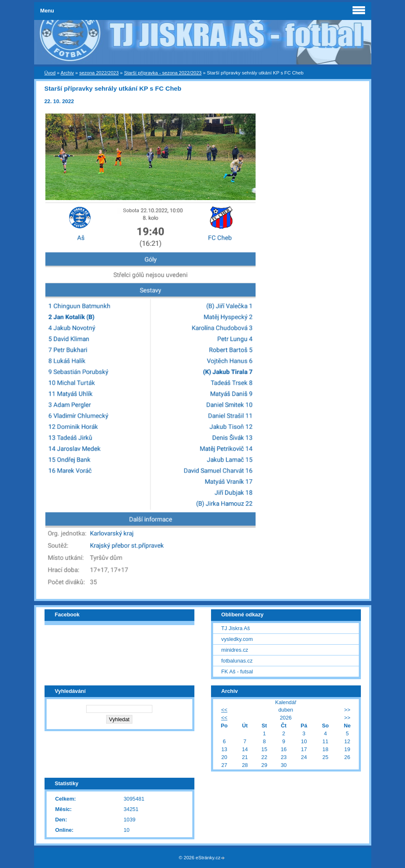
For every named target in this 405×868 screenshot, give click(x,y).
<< (224, 710)
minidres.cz (235, 650)
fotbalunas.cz (237, 661)
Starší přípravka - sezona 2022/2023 (163, 73)
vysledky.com (237, 639)
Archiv (67, 73)
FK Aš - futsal (237, 671)
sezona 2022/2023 (99, 73)
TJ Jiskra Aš (236, 628)
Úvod (50, 73)
